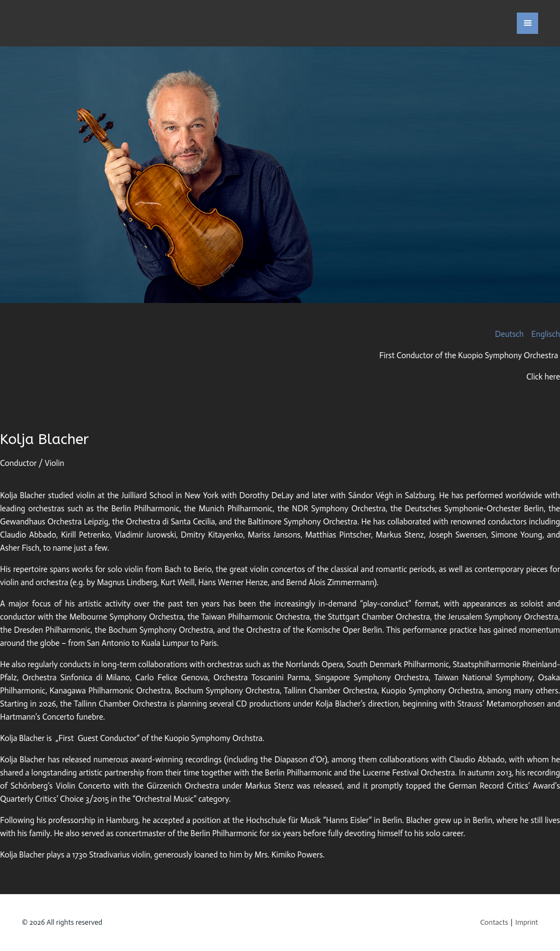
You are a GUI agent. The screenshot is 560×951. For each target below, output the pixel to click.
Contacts (494, 922)
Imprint (527, 922)
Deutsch (510, 334)
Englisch (546, 334)
